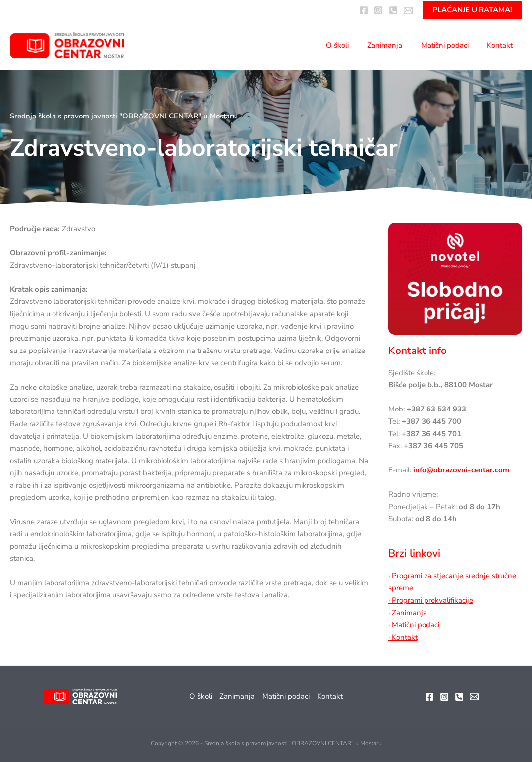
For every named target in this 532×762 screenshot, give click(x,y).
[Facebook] (364, 10)
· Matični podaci (414, 625)
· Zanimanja (408, 613)
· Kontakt (403, 637)
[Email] (474, 697)
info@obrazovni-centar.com (461, 470)
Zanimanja (394, 45)
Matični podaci (450, 45)
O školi (350, 45)
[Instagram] (378, 10)
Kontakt (502, 45)
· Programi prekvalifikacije (431, 600)
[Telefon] (459, 697)
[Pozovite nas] (393, 10)
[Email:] (408, 10)
